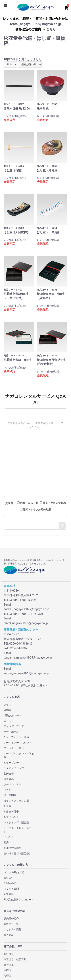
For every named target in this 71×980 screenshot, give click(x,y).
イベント (9, 837)
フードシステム (12, 784)
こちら (51, 29)
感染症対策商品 (12, 848)
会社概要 (9, 954)
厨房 (6, 842)
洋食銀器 (9, 779)
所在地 (7, 970)
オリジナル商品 (12, 929)
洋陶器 (7, 710)
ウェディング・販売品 (16, 822)
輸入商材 (9, 935)
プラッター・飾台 (14, 748)
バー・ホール (11, 732)
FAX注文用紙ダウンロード (19, 900)
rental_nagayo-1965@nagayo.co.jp (35, 24)
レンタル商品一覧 (14, 872)
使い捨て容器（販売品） (18, 853)
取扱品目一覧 (11, 924)
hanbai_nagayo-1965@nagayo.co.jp (26, 609)
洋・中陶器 (10, 795)
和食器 (7, 806)
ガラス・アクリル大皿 (16, 801)
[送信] (62, 525)
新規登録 (9, 894)
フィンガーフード (14, 726)
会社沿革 (9, 965)
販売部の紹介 (11, 919)
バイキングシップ (14, 768)
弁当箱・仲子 (11, 812)
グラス (7, 705)
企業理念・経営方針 (15, 959)
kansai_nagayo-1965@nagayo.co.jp (26, 673)
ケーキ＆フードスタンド (18, 743)
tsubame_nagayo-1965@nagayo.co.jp (28, 658)
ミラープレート (12, 763)
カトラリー (10, 721)
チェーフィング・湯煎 (16, 737)
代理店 (7, 976)
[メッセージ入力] (35, 522)
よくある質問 (11, 889)
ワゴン (7, 790)
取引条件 (9, 878)
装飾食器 (9, 774)
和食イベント (11, 817)
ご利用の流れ (11, 883)
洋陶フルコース (12, 715)
